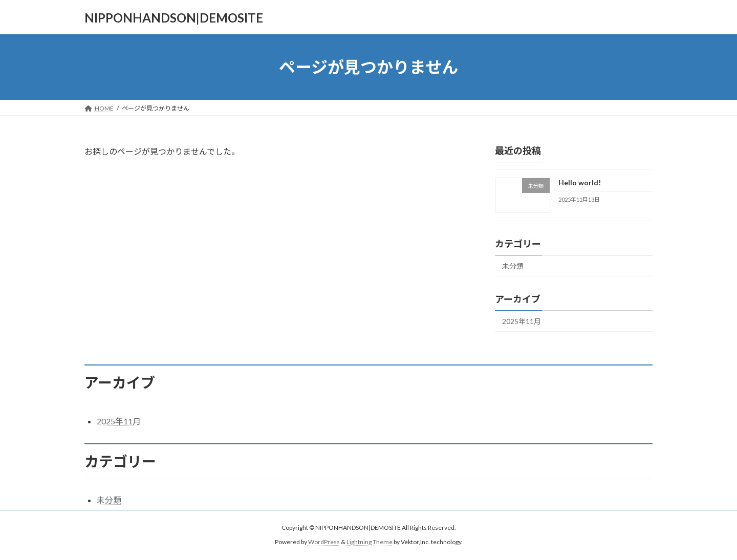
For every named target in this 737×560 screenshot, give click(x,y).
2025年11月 (522, 321)
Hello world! (580, 182)
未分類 (513, 266)
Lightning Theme (370, 542)
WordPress (324, 542)
